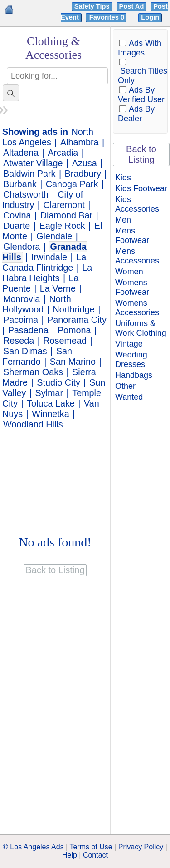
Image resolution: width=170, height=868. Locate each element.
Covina (17, 215)
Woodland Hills (33, 424)
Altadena (21, 153)
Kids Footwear (141, 188)
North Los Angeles (48, 137)
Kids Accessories (137, 204)
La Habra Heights (47, 273)
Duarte (17, 226)
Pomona (74, 330)
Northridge (73, 309)
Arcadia (63, 153)
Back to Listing (141, 154)
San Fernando (37, 356)
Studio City (58, 382)
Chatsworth (26, 194)
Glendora (22, 247)
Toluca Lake (51, 403)
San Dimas (25, 351)
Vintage (129, 344)
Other (125, 386)
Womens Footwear (132, 287)
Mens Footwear (132, 236)
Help (70, 855)
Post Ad (132, 6)
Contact (95, 855)
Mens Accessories (137, 256)
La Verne (58, 288)
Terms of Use (91, 847)
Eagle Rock (62, 226)
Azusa (85, 163)
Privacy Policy (141, 847)
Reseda (19, 341)
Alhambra (80, 142)
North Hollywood (37, 304)
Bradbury (83, 174)
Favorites (108, 17)
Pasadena (28, 330)
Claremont (64, 205)
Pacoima (21, 320)
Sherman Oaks (33, 372)
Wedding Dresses (131, 360)
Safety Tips (92, 6)
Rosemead (65, 341)
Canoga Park (72, 184)
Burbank (20, 184)
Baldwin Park (29, 174)
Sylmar (49, 393)
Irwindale (49, 257)
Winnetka (50, 414)
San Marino (73, 362)
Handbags (134, 375)
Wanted (129, 397)
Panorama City (77, 320)
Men (123, 220)
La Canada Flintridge (44, 262)
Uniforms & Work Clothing (141, 328)
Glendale (54, 236)
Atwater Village (33, 163)
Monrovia (22, 299)
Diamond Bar (66, 215)
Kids (123, 178)
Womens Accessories (137, 308)
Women (129, 272)
